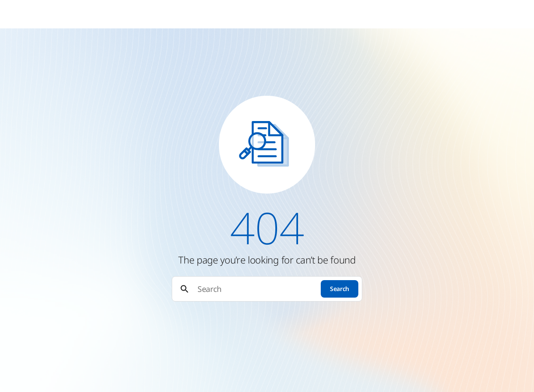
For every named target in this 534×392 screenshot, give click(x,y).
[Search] (255, 289)
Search (340, 289)
